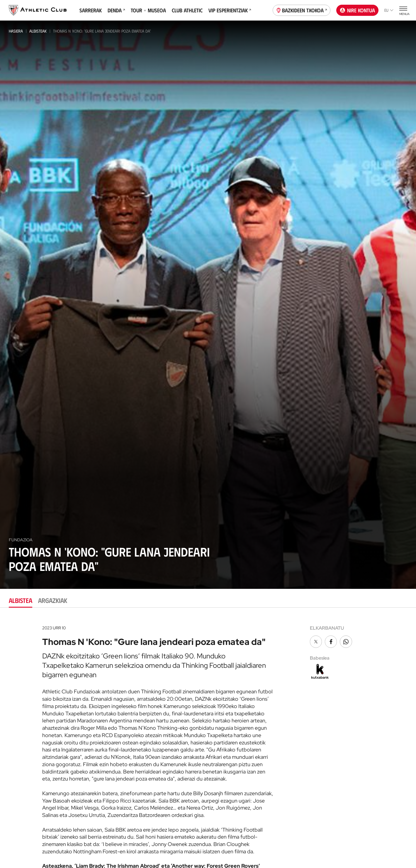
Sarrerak (91, 10)
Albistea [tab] (21, 600)
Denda (116, 10)
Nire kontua (358, 10)
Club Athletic (187, 10)
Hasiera (16, 31)
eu (389, 10)
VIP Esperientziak (230, 10)
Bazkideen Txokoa (302, 10)
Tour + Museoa (148, 10)
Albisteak (38, 31)
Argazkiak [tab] (53, 600)
